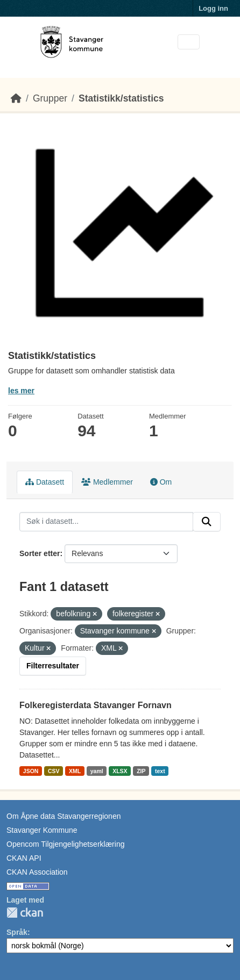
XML (75, 771)
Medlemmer (107, 482)
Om (161, 482)
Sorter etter (40, 553)
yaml (97, 771)
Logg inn (213, 8)
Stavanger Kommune (42, 830)
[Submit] (207, 522)
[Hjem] (16, 98)
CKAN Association (37, 872)
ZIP (141, 771)
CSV (54, 771)
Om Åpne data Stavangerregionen (63, 816)
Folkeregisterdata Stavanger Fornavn (96, 705)
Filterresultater (53, 666)
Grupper (50, 98)
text (160, 771)
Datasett (45, 482)
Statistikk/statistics (121, 98)
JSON (31, 771)
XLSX (120, 771)
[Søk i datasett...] (106, 522)
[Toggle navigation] (189, 42)
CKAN (25, 913)
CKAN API (24, 858)
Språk (17, 932)
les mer (21, 391)
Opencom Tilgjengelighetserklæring (65, 844)
